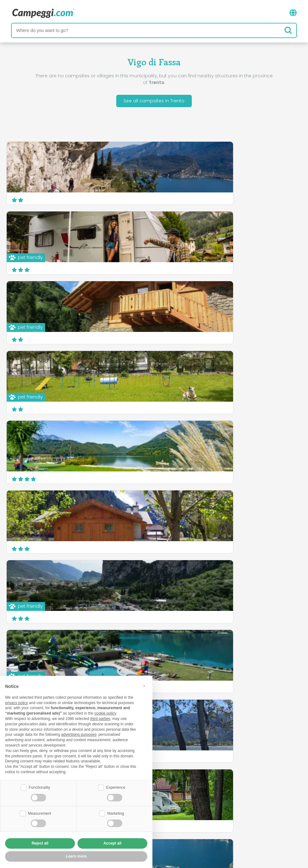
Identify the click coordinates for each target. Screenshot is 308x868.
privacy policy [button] (17, 703)
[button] (144, 686)
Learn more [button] (76, 856)
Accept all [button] (113, 843)
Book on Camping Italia (203, 816)
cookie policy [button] (105, 713)
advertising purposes (79, 735)
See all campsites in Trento (154, 101)
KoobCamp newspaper (166, 789)
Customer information (177, 826)
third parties (100, 719)
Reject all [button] (40, 843)
